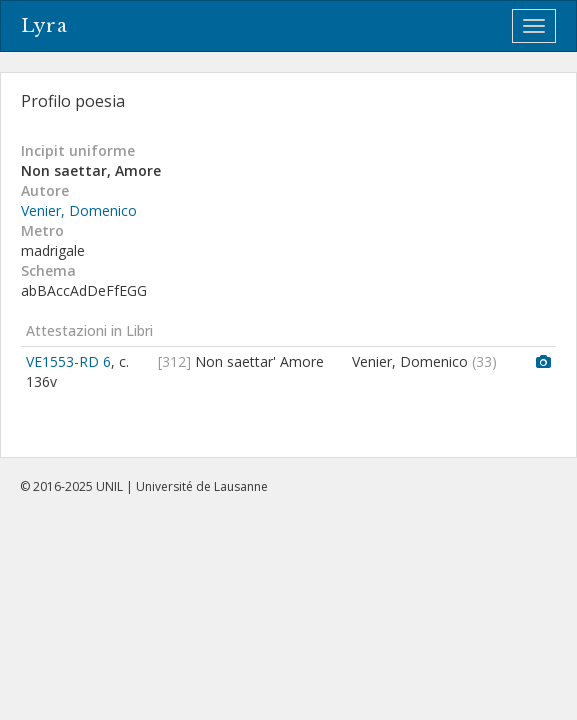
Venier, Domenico (79, 210)
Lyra (44, 26)
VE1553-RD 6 (68, 361)
